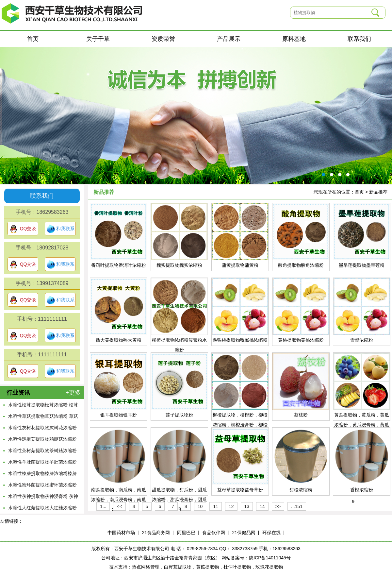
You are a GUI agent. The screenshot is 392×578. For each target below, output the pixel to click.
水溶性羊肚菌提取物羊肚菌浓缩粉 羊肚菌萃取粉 (42, 464)
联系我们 (359, 39)
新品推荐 (378, 192)
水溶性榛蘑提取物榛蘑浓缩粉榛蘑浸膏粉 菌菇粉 (42, 475)
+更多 (73, 393)
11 (216, 506)
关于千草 (98, 39)
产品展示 (229, 39)
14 (262, 506)
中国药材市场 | (123, 533)
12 (231, 506)
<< (119, 506)
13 (247, 506)
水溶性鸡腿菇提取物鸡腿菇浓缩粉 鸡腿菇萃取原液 (42, 441)
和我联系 (60, 229)
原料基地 (294, 39)
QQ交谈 (23, 229)
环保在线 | (273, 533)
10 (200, 506)
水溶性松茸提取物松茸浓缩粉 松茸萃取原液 (43, 406)
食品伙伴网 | (215, 533)
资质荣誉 (163, 39)
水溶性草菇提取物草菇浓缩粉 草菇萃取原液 (43, 418)
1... (103, 506)
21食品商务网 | (158, 533)
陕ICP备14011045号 (270, 558)
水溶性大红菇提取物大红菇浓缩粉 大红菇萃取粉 (42, 509)
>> (278, 506)
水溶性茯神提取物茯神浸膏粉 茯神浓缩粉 (43, 498)
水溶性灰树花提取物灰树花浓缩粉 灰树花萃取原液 (42, 429)
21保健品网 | (245, 533)
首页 (33, 39)
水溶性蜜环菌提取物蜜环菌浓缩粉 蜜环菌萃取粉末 (42, 486)
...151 (297, 506)
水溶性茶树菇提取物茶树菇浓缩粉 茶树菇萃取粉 (42, 452)
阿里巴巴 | (188, 533)
